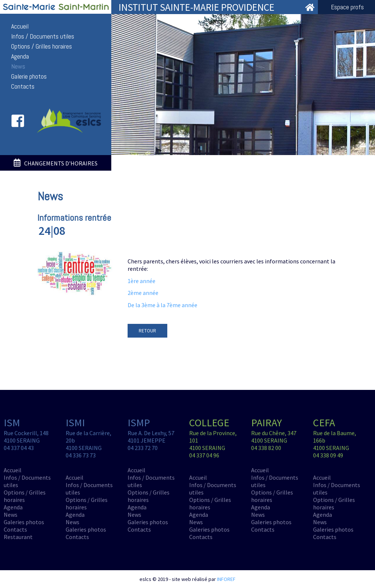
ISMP (139, 423)
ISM (12, 423)
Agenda (20, 56)
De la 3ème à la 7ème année (162, 305)
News (18, 66)
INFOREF (226, 579)
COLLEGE (209, 423)
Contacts (23, 86)
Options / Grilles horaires (42, 46)
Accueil (20, 26)
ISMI (75, 423)
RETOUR (147, 331)
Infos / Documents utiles (43, 36)
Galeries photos (24, 522)
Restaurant (18, 537)
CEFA (324, 423)
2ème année (143, 293)
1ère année (142, 281)
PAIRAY (267, 423)
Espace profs (347, 7)
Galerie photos (29, 76)
